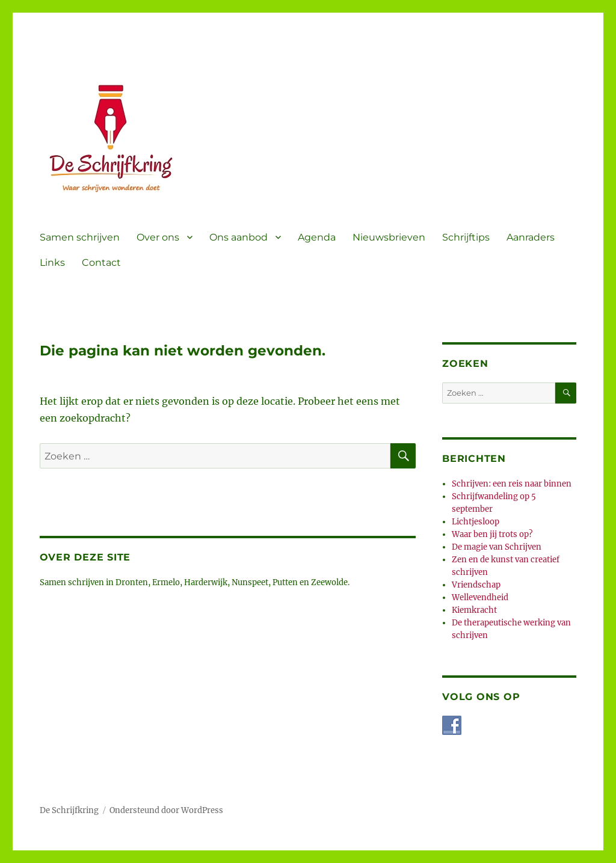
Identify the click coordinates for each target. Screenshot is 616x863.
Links (52, 263)
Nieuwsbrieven (389, 237)
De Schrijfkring (69, 810)
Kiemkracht (474, 610)
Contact (101, 263)
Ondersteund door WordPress (166, 810)
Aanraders (531, 237)
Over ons (158, 237)
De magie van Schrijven (497, 547)
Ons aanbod (239, 237)
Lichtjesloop (476, 522)
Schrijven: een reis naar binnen (512, 484)
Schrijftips (466, 237)
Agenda (317, 237)
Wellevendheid (480, 597)
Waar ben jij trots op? (492, 534)
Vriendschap (476, 585)
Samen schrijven (80, 237)
